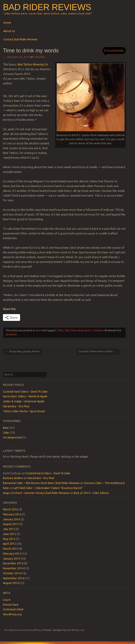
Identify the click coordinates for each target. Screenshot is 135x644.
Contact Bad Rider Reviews (20, 39)
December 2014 (13, 563)
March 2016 (10, 509)
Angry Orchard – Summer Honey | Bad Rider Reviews (36, 493)
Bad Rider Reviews (47, 7)
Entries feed (11, 605)
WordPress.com (76, 630)
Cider (6, 433)
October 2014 (12, 573)
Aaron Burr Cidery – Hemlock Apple (25, 396)
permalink (11, 334)
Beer (38, 330)
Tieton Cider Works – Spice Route (24, 411)
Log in (7, 600)
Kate (6, 488)
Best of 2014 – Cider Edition (91, 493)
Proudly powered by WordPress (23, 630)
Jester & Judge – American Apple (24, 401)
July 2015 (9, 529)
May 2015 (9, 539)
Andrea (40, 57)
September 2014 (13, 578)
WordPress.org (12, 614)
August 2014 (11, 583)
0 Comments (114, 50)
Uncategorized (12, 437)
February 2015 (12, 554)
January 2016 (11, 519)
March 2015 (10, 549)
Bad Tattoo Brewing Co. (78, 330)
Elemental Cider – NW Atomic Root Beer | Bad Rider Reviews (41, 483)
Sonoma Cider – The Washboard (104, 483)
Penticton (98, 330)
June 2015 (9, 534)
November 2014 (13, 568)
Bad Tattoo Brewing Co (33, 64)
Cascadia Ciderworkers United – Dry (99, 351)
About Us (9, 31)
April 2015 (9, 544)
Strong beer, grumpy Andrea (23, 351)
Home (7, 23)
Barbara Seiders (13, 478)
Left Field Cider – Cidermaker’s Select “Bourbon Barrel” (48, 488)
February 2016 (12, 514)
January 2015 (11, 559)
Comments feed (13, 609)
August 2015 (11, 524)
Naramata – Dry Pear (16, 406)
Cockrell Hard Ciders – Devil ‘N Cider (25, 392)
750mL (60, 330)
